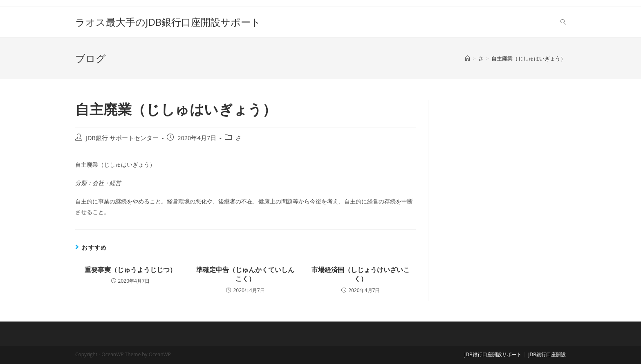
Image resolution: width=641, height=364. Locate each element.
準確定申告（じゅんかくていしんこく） (245, 274)
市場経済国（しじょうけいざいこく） (361, 274)
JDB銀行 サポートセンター (122, 138)
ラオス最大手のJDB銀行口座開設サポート (168, 22)
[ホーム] (467, 58)
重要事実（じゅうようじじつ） (130, 270)
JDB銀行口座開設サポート (493, 354)
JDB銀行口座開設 (547, 354)
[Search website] (563, 22)
